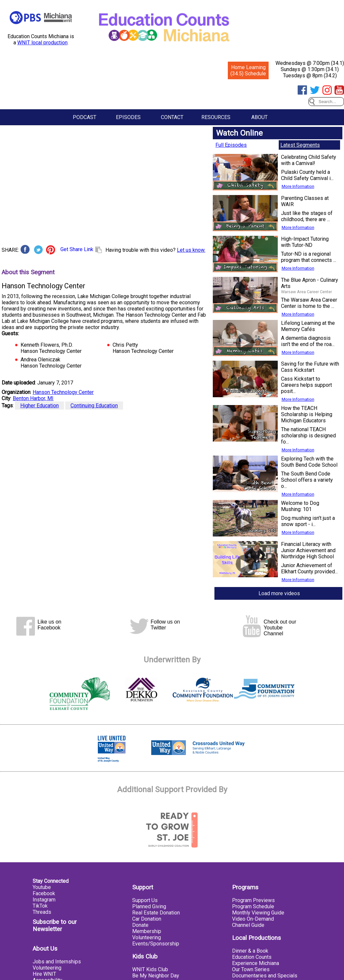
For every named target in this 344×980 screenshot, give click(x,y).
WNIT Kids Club (150, 969)
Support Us (145, 900)
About (259, 117)
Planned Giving (149, 906)
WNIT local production (42, 43)
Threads (42, 912)
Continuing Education (94, 406)
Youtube (42, 887)
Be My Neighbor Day (156, 976)
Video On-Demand (253, 919)
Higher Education (39, 406)
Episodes (128, 117)
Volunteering (47, 968)
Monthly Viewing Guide (258, 913)
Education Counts (252, 957)
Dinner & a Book (250, 951)
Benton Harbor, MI (33, 398)
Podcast (85, 117)
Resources (216, 117)
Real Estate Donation (156, 913)
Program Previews (253, 900)
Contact (172, 117)
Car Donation (147, 919)
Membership (147, 931)
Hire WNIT (44, 974)
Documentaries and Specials (265, 976)
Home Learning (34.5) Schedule (248, 70)
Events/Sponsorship (156, 944)
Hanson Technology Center (63, 392)
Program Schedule (253, 906)
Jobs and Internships (57, 962)
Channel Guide (248, 925)
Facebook (44, 893)
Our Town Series (251, 969)
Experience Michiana (256, 963)
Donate (140, 925)
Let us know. (191, 250)
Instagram (44, 900)
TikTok (40, 906)
